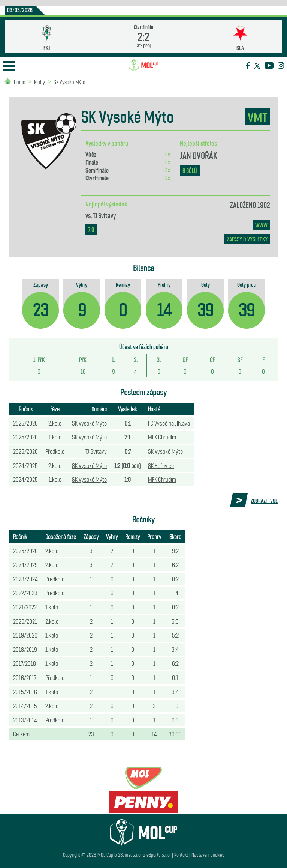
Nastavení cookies (208, 855)
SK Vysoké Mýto (70, 82)
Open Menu (9, 66)
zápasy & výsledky (247, 239)
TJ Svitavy (104, 215)
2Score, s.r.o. (130, 855)
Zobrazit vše (264, 501)
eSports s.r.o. (159, 855)
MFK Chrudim (162, 437)
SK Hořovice (161, 465)
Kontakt (181, 855)
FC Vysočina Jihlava (169, 423)
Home (20, 82)
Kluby (40, 82)
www (261, 225)
